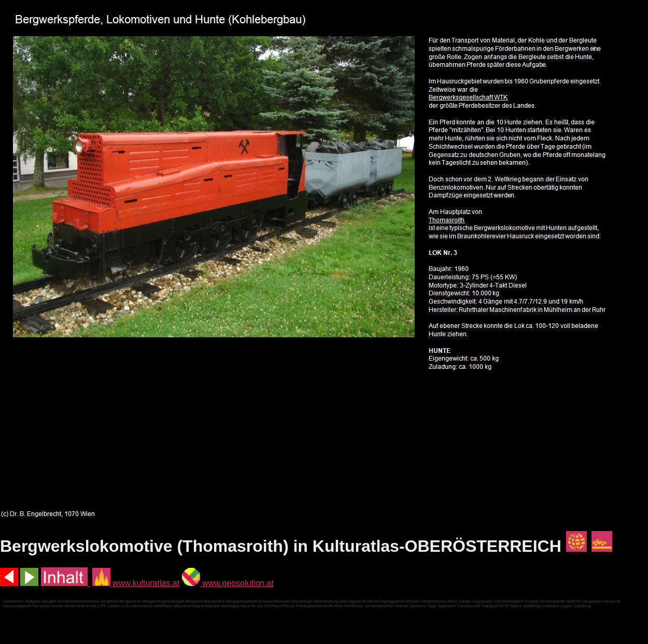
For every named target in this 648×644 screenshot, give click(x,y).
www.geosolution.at (228, 583)
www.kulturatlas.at (136, 583)
